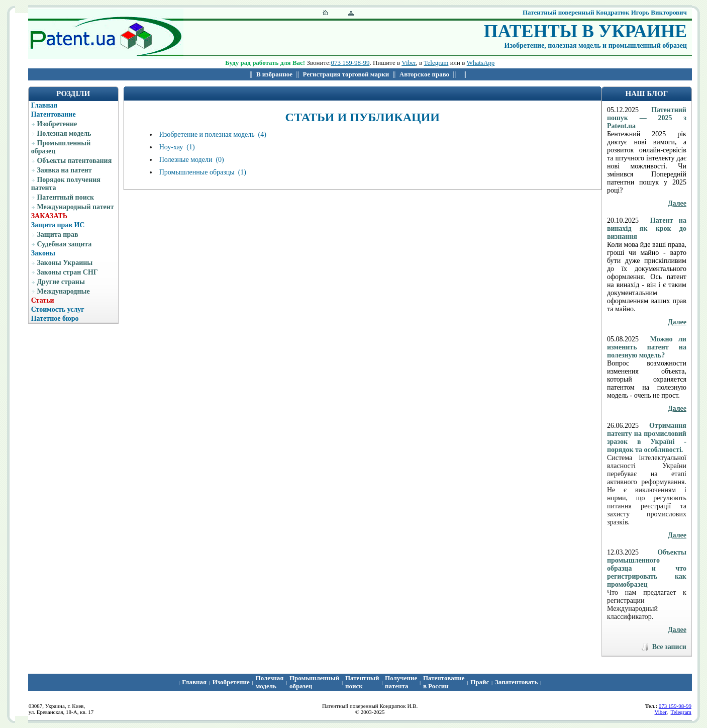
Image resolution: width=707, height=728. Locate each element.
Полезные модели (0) (192, 160)
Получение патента (401, 682)
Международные (63, 291)
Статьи (43, 300)
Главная (44, 105)
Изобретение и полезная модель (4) (213, 134)
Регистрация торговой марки (346, 74)
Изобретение (57, 124)
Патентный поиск (65, 197)
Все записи (669, 647)
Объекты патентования (74, 161)
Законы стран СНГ (67, 272)
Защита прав (57, 235)
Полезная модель (64, 133)
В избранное (274, 74)
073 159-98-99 (350, 63)
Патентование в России (444, 682)
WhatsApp (481, 63)
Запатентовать (516, 682)
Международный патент (75, 207)
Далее (677, 203)
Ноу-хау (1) (177, 147)
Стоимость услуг (58, 309)
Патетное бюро (55, 319)
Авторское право (424, 74)
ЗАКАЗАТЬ (49, 216)
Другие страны (61, 282)
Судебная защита (64, 244)
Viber (409, 63)
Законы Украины (65, 263)
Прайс (480, 682)
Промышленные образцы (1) (203, 172)
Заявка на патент (64, 170)
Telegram (436, 63)
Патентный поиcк (362, 682)
